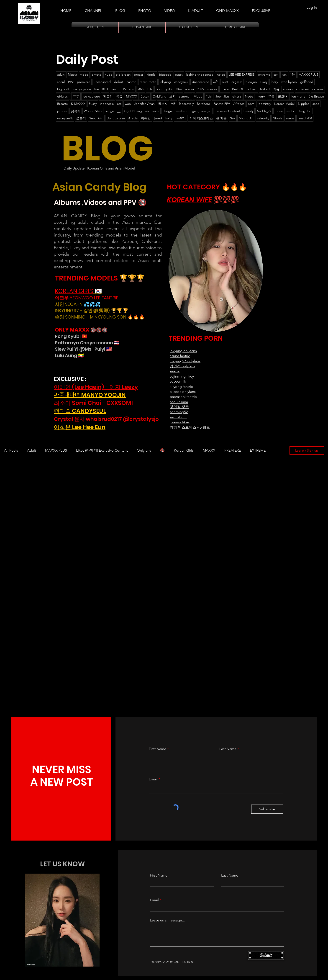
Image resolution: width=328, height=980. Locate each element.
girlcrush (63, 96)
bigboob (165, 75)
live (97, 89)
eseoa (290, 118)
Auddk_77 (264, 111)
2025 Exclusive (207, 89)
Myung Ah (246, 118)
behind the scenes (200, 75)
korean (288, 89)
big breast (123, 75)
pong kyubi (164, 89)
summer (185, 96)
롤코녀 (283, 96)
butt (225, 82)
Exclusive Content (227, 111)
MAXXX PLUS (308, 75)
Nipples (304, 104)
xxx (284, 75)
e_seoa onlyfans (183, 392)
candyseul (181, 82)
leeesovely (186, 104)
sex (276, 75)
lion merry (298, 96)
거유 (276, 89)
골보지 (163, 104)
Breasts (62, 104)
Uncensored (201, 82)
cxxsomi (318, 89)
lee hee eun (91, 96)
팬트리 (108, 96)
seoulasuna (179, 402)
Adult (32, 450)
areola (190, 89)
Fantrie (131, 82)
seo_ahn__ (113, 111)
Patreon (129, 89)
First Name (158, 749)
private (96, 75)
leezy (274, 82)
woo (128, 104)
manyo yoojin (82, 89)
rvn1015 (181, 118)
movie (279, 111)
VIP (173, 104)
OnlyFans (159, 96)
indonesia (107, 104)
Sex (233, 118)
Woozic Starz (93, 111)
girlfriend (307, 82)
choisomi (302, 89)
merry (261, 96)
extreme (264, 75)
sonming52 (179, 412)
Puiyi (209, 96)
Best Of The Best (244, 89)
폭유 (119, 96)
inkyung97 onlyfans (185, 361)
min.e (225, 89)
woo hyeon (289, 82)
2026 (179, 89)
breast (138, 75)
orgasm (237, 82)
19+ (293, 75)
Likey (264, 82)
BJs (150, 89)
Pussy (93, 104)
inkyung (165, 82)
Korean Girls (184, 450)
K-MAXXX (78, 104)
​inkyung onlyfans (183, 351)
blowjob (251, 82)
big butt (63, 89)
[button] (196, 9)
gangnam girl (202, 111)
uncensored (102, 82)
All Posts (11, 450)
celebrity (263, 118)
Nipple (278, 118)
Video (198, 96)
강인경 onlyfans (182, 366)
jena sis (62, 111)
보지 (172, 96)
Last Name (228, 749)
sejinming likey (182, 376)
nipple (151, 75)
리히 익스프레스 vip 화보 (190, 427)
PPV (71, 82)
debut (119, 82)
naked (221, 75)
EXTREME (258, 450)
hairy (169, 118)
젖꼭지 (76, 111)
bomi (251, 104)
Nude (249, 96)
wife (216, 82)
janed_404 (305, 118)
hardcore (204, 104)
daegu (167, 111)
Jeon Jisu (222, 96)
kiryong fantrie (181, 387)
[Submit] (266, 955)
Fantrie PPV (222, 104)
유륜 (271, 96)
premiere (84, 82)
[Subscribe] (267, 809)
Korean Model (284, 104)
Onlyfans (144, 450)
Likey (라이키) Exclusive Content (102, 450)
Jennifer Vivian (144, 104)
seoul (61, 82)
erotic (291, 111)
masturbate (148, 82)
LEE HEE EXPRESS (242, 75)
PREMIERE (233, 450)
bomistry (265, 104)
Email (153, 779)
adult (61, 75)
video (84, 75)
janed (158, 118)
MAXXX (132, 96)
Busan (145, 96)
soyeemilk (178, 381)
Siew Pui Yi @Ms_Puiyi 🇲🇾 (83, 349)
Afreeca (239, 104)
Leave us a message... (167, 920)
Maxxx (72, 75)
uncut (115, 89)
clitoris (237, 96)
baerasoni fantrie (183, 397)
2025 (141, 89)
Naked (265, 89)
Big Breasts (316, 96)
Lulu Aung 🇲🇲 (69, 355)
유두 (76, 96)
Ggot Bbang (133, 111)
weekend (182, 111)
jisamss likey (180, 422)
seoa (316, 104)
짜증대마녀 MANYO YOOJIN (90, 395)
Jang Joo (305, 111)
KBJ (105, 89)
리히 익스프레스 (201, 118)
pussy (179, 75)
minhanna (152, 111)
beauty (248, 111)
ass (119, 104)
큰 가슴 (221, 118)
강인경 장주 (179, 407)
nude (109, 75)
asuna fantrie (180, 356)
